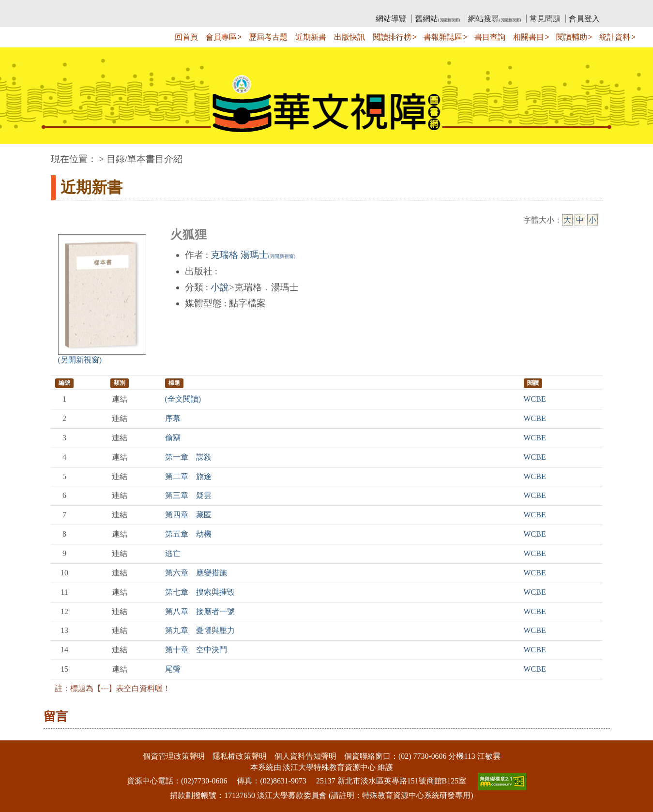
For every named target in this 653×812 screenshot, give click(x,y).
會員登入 (584, 19)
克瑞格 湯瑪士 (253, 255)
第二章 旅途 (188, 476)
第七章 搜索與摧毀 (200, 592)
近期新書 (311, 37)
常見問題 (545, 19)
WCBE (535, 399)
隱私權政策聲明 (240, 756)
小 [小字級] (592, 220)
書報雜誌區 (443, 37)
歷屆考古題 (268, 37)
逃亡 (173, 553)
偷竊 (173, 438)
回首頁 (186, 37)
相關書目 (529, 37)
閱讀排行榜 (392, 37)
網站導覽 (391, 19)
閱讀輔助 (572, 37)
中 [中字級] (580, 220)
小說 (220, 287)
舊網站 (437, 19)
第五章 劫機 (188, 534)
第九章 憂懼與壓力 (200, 630)
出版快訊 (349, 37)
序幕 (173, 418)
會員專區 (221, 37)
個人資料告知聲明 (305, 756)
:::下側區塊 (19, 734)
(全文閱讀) (183, 399)
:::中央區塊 (19, 154)
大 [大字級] (567, 220)
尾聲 (173, 669)
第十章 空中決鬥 (196, 650)
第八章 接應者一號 (200, 611)
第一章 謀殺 (188, 457)
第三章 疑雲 (188, 495)
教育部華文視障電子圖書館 (137, 8)
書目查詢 (490, 37)
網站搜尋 (494, 19)
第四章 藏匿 (188, 515)
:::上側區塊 (69, 8)
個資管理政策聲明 (174, 756)
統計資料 (615, 37)
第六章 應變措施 (196, 573)
